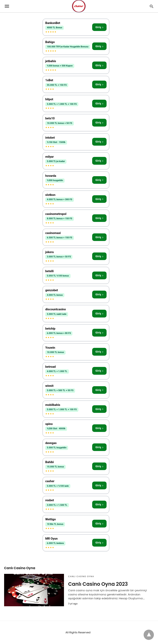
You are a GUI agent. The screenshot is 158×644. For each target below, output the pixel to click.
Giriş (99, 27)
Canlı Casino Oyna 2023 (98, 584)
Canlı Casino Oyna (81, 576)
